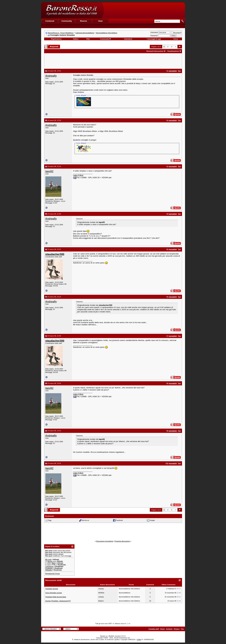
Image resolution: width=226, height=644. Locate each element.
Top (182, 629)
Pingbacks (49, 568)
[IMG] (54, 563)
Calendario (128, 39)
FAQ (88, 39)
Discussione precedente (105, 541)
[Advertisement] (144, 10)
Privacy (177, 629)
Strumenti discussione (155, 51)
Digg (50, 520)
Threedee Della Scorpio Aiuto (56, 597)
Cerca (176, 39)
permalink (173, 71)
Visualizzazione (173, 51)
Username (154, 32)
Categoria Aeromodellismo (85, 33)
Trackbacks (49, 566)
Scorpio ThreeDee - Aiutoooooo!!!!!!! (58, 601)
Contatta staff (154, 629)
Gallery (76, 39)
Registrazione (56, 39)
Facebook (119, 520)
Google (152, 520)
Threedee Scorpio (52, 589)
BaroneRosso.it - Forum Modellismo (61, 33)
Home (162, 629)
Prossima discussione (122, 541)
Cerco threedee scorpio (54, 593)
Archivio (169, 629)
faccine (50, 561)
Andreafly (51, 76)
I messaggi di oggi (154, 39)
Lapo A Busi (78, 175)
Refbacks (49, 570)
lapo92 (49, 171)
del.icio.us (86, 520)
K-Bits (139, 639)
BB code (48, 559)
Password (154, 36)
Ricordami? (176, 33)
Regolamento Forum (53, 574)
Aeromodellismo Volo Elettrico (107, 33)
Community (106, 39)
